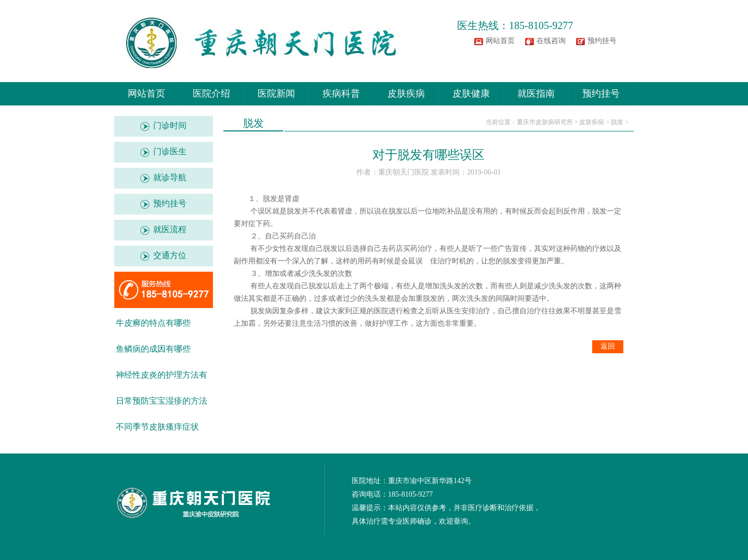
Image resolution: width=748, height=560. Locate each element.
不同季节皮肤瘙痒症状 (157, 427)
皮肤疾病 (406, 94)
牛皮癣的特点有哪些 (153, 323)
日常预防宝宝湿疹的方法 (162, 401)
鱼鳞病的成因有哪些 (153, 349)
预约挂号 (602, 41)
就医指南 (536, 94)
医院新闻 (276, 94)
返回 (608, 346)
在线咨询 (551, 41)
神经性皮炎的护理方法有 (162, 375)
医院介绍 (211, 94)
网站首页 (500, 41)
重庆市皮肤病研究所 (545, 122)
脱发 (617, 122)
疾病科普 (341, 94)
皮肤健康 (471, 94)
